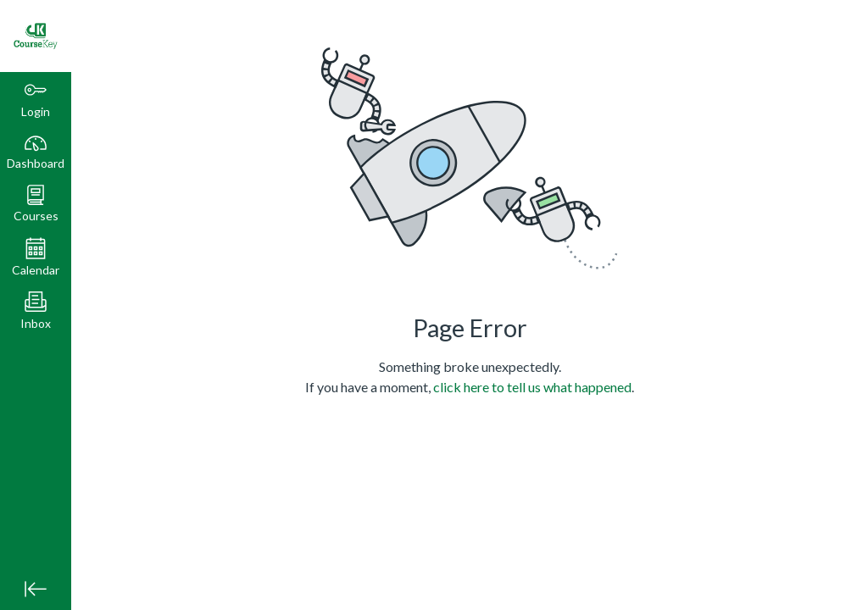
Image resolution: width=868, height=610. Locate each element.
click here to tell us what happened (532, 387)
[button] (36, 204)
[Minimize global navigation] (36, 589)
